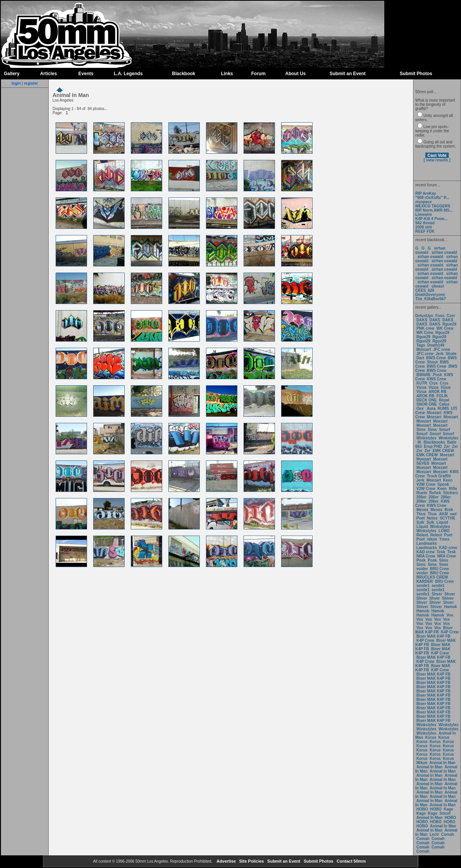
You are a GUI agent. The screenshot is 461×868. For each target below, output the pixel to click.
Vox (450, 615)
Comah (448, 834)
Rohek (435, 493)
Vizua (421, 387)
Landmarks (427, 543)
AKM (444, 514)
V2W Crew (426, 484)
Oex (420, 409)
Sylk (421, 522)
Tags (421, 345)
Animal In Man (443, 763)
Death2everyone (430, 295)
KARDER (425, 581)
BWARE (424, 375)
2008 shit (424, 227)
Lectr (434, 834)
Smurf (445, 430)
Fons (440, 316)
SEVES (423, 463)
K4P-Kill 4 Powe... (431, 219)
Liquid (442, 522)
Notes (432, 518)
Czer (451, 316)
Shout (432, 362)
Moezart (424, 349)
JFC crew (441, 349)
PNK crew (426, 328)
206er (421, 497)
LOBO (444, 531)
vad (453, 514)
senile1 (423, 586)
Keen (448, 480)
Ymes (444, 539)
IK (419, 442)
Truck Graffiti (439, 476)
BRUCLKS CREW (432, 577)
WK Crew (445, 328)
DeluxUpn (424, 316)
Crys (433, 383)
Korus (431, 737)
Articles (48, 74)
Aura (431, 409)
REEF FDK (425, 231)
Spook (443, 484)
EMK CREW (443, 451)
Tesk (441, 552)
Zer (447, 446)
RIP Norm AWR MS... (434, 210)
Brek (449, 510)
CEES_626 (425, 290)
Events (86, 74)
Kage (448, 809)
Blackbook (184, 74)
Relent (422, 535)
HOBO (422, 809)
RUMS (444, 409)
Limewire (424, 215)
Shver (437, 594)
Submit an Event (347, 74)
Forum (258, 74)
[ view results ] (437, 160)
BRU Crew (439, 569)
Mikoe (422, 763)
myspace (424, 202)
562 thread (425, 223)
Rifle (453, 489)
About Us (296, 74)
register (31, 83)
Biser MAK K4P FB (434, 630)
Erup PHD (433, 446)
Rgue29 (449, 324)
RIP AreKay (426, 193)
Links (227, 74)
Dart (420, 358)
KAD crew (448, 548)
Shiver (448, 598)
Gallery (12, 74)
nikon (432, 539)
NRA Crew (426, 556)
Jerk (440, 354)
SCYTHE (447, 518)
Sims (421, 430)
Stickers (450, 493)
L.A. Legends (128, 74)
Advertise (226, 861)
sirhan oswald (444, 252)
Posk (438, 375)
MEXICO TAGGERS (433, 206)
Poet (421, 518)
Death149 (436, 345)
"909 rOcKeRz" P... (432, 198)
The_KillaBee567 (431, 299)
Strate (451, 354)
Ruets (422, 493)
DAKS (422, 320)
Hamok (450, 607)
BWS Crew (436, 358)
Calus (444, 404)
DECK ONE (427, 400)
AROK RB (437, 392)
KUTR (422, 383)
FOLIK (442, 396)
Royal (444, 400)
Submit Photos (416, 74)
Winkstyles (426, 438)
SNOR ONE (427, 404)
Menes (422, 510)
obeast (438, 286)
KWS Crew (437, 379)
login (16, 83)
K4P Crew (450, 632)
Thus (421, 514)
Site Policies (251, 861)
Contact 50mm (351, 861)
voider (423, 569)
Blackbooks (434, 442)
